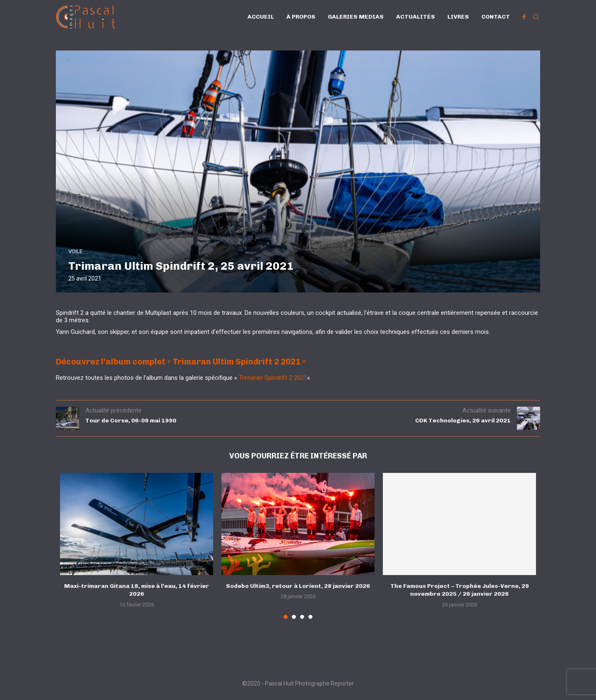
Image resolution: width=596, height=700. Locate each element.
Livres (458, 17)
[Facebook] (524, 17)
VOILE (75, 251)
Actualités (416, 17)
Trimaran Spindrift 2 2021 (273, 378)
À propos (301, 17)
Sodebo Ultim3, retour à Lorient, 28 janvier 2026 (298, 586)
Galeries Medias (356, 17)
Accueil (261, 17)
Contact (496, 17)
